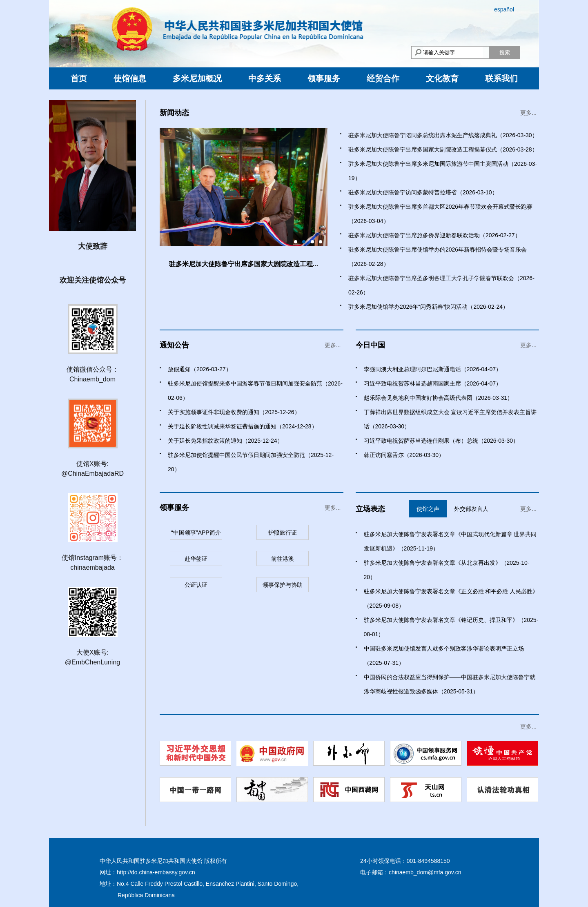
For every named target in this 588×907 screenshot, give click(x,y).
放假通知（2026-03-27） (200, 369)
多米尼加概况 (197, 78)
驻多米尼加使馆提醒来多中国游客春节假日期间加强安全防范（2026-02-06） (255, 391)
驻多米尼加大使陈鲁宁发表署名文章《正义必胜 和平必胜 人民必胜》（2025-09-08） (451, 598)
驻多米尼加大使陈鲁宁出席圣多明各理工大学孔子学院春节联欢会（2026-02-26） (441, 285)
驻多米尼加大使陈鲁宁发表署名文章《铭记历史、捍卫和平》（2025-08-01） (451, 627)
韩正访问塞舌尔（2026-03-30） (404, 455)
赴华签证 (196, 559)
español (504, 9)
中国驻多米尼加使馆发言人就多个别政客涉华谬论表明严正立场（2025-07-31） (444, 656)
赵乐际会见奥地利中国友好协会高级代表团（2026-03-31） (439, 398)
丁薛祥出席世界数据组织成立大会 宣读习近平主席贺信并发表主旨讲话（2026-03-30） (450, 419)
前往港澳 (283, 559)
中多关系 (265, 78)
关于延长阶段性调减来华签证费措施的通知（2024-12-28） (243, 426)
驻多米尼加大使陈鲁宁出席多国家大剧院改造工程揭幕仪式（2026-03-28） (443, 149)
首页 (79, 78)
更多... (528, 113)
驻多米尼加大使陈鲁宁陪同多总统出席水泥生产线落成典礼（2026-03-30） (443, 135)
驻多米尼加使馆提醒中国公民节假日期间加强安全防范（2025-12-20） (251, 462)
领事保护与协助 (283, 585)
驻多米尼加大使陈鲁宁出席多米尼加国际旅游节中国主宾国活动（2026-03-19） (443, 171)
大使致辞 (93, 246)
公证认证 (196, 585)
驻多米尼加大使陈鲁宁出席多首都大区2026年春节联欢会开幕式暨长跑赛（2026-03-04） (440, 214)
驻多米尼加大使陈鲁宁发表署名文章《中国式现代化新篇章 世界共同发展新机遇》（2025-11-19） (450, 541)
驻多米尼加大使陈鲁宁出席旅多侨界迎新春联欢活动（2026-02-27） (434, 235)
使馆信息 (130, 78)
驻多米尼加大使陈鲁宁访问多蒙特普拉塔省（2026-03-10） (423, 192)
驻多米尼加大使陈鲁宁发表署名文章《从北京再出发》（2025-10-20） (447, 570)
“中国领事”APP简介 (196, 533)
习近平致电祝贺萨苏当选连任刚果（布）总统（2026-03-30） (441, 441)
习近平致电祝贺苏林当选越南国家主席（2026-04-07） (433, 383)
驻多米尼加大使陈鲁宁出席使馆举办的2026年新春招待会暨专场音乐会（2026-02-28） (438, 257)
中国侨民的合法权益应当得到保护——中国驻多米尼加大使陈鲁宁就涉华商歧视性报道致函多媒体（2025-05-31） (450, 684)
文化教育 (442, 78)
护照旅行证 (283, 533)
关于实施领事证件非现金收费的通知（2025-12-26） (234, 412)
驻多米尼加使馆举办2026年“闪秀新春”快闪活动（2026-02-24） (428, 307)
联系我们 (501, 78)
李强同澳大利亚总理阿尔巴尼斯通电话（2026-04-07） (433, 369)
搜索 (505, 52)
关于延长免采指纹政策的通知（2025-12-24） (225, 441)
